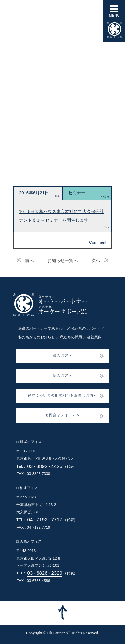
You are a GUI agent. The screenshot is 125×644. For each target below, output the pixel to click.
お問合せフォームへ (62, 415)
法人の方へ (62, 355)
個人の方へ (62, 375)
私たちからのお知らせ (37, 337)
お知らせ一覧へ (62, 261)
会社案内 (94, 337)
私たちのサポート (86, 328)
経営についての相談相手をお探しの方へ (63, 395)
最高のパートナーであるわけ (42, 328)
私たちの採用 (71, 337)
